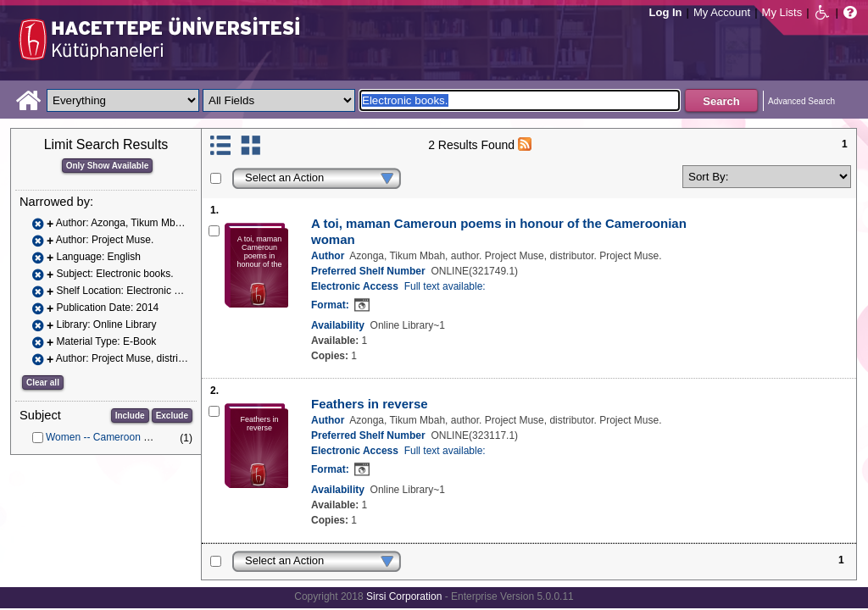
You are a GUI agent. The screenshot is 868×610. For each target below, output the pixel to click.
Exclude (172, 416)
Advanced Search (801, 101)
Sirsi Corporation (404, 596)
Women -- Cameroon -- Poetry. (115, 437)
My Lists (782, 12)
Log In (666, 12)
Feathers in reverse (370, 404)
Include (130, 416)
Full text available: (445, 286)
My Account (722, 12)
